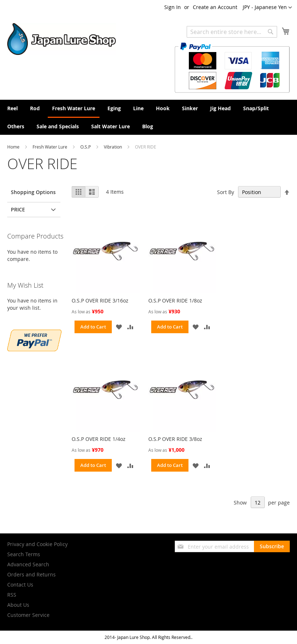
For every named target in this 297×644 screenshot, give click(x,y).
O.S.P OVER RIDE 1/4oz (99, 439)
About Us (18, 605)
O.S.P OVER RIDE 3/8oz (175, 439)
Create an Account (215, 7)
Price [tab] (18, 209)
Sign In (173, 7)
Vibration (113, 147)
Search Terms (24, 554)
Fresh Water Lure (50, 147)
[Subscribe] (272, 546)
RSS (12, 595)
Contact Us (20, 585)
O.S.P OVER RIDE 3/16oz (100, 300)
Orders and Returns (31, 574)
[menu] (148, 117)
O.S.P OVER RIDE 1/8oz (175, 300)
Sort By (226, 192)
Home (14, 147)
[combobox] (232, 32)
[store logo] (61, 39)
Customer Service (28, 615)
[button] (267, 8)
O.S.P (86, 147)
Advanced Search (28, 564)
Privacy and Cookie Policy (37, 544)
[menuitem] (12, 108)
